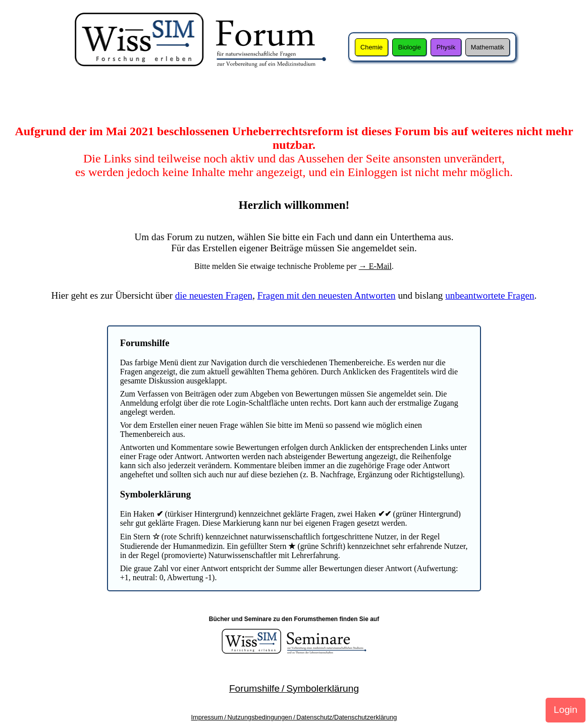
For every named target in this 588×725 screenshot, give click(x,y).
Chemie (371, 47)
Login (566, 710)
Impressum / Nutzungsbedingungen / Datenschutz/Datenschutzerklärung (294, 717)
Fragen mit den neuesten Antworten (327, 295)
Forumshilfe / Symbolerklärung (294, 688)
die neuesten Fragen (214, 295)
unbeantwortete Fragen (490, 295)
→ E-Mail (375, 266)
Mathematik (488, 47)
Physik (446, 47)
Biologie (410, 47)
